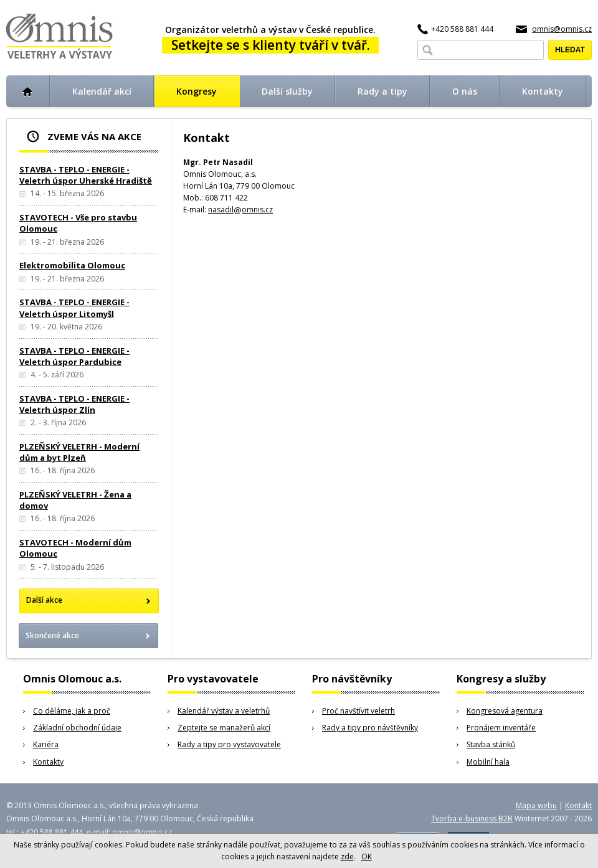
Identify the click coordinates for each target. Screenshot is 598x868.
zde (347, 856)
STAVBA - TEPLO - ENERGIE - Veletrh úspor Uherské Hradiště (86, 175)
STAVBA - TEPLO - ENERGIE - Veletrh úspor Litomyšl (74, 308)
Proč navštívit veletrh (358, 711)
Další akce (44, 600)
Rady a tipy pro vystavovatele (229, 744)
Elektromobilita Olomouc (72, 265)
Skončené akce (52, 635)
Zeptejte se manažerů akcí (224, 728)
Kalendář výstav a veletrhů (224, 711)
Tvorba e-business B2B (472, 818)
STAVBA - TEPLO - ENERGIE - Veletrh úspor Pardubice (74, 356)
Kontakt (578, 805)
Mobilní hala (488, 762)
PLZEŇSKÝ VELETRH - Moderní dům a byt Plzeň (79, 452)
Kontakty (48, 762)
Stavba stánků (491, 744)
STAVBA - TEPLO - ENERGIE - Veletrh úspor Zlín (74, 404)
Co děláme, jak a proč (72, 711)
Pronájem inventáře (501, 728)
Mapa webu (536, 805)
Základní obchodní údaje (77, 728)
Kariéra (46, 744)
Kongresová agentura (505, 711)
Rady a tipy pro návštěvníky (370, 728)
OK (367, 856)
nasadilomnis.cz (240, 210)
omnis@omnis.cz (562, 29)
